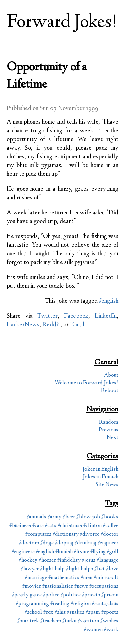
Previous (108, 430)
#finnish (64, 552)
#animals (36, 517)
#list (99, 569)
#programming (32, 604)
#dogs (47, 543)
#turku (69, 621)
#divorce (90, 534)
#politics (71, 595)
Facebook (76, 316)
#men (86, 578)
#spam (93, 612)
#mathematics (64, 578)
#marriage (36, 578)
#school (33, 612)
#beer (69, 517)
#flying (98, 552)
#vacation (88, 621)
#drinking (85, 543)
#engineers (23, 552)
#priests (91, 595)
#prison (110, 595)
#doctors (29, 543)
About (111, 375)
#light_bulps (79, 569)
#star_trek (28, 621)
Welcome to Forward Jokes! (86, 383)
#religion (81, 604)
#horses (47, 560)
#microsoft (106, 578)
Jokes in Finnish (100, 477)
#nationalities (58, 586)
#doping (64, 543)
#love (112, 569)
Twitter (47, 316)
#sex (48, 612)
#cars (38, 526)
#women (93, 630)
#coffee (111, 526)
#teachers (51, 621)
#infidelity (69, 560)
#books (110, 517)
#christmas (70, 526)
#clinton (92, 526)
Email (77, 325)
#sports (110, 612)
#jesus (89, 560)
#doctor (109, 534)
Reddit (51, 325)
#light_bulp (52, 569)
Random (109, 422)
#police (51, 595)
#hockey (28, 560)
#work (111, 630)
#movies (32, 586)
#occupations (104, 586)
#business (20, 526)
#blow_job (88, 517)
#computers (38, 534)
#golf (113, 552)
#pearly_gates (27, 595)
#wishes (109, 621)
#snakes (76, 612)
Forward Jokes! (62, 23)
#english (109, 301)
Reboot (110, 391)
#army (54, 517)
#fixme (81, 552)
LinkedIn (106, 316)
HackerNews (23, 325)
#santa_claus (105, 604)
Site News (107, 485)
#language (107, 560)
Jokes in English (100, 469)
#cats (51, 526)
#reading (60, 604)
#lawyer (30, 569)
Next (112, 438)
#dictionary (66, 534)
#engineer (108, 543)
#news (81, 586)
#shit (60, 612)
